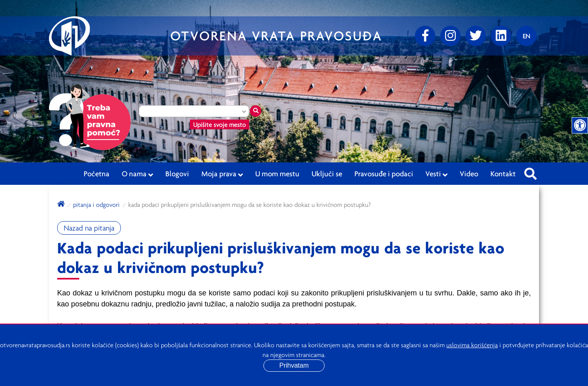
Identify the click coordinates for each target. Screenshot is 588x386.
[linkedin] (501, 36)
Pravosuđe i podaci (384, 173)
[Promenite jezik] (526, 36)
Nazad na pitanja (89, 228)
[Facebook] (425, 36)
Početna (97, 173)
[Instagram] (450, 36)
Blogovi (177, 173)
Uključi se (327, 173)
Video (469, 173)
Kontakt (503, 173)
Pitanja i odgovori (96, 204)
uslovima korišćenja (472, 345)
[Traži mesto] (256, 111)
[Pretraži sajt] (530, 171)
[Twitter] (476, 36)
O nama (137, 174)
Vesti (437, 174)
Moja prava (222, 174)
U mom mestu (277, 173)
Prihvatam (294, 365)
